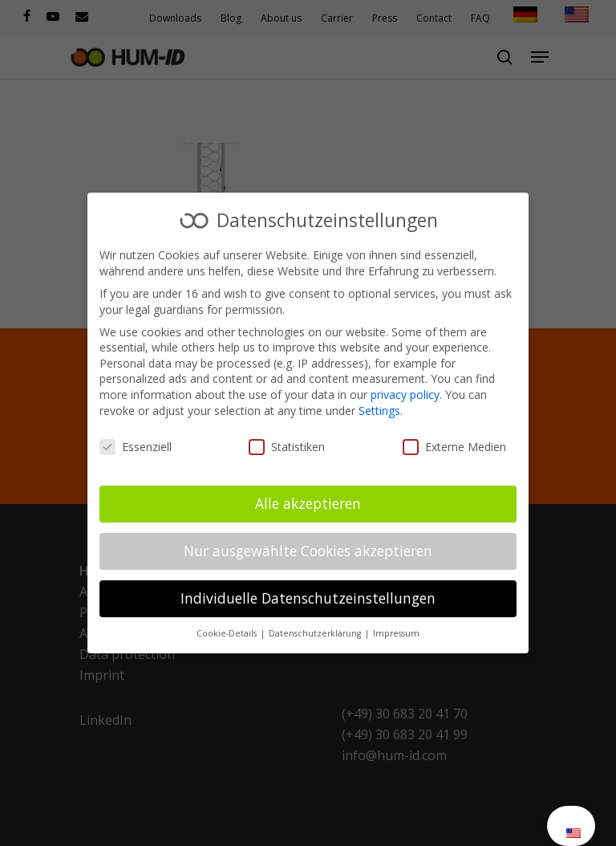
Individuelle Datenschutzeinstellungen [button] (308, 598)
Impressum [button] (396, 633)
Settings (379, 411)
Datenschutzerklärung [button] (316, 633)
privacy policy (405, 395)
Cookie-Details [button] (228, 633)
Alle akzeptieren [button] (308, 503)
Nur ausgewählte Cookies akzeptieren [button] (308, 551)
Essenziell (136, 447)
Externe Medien (454, 447)
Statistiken (287, 447)
